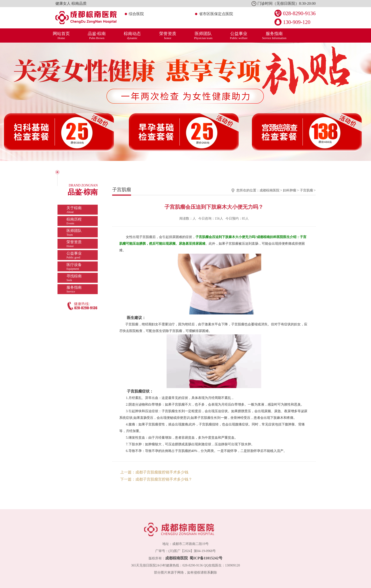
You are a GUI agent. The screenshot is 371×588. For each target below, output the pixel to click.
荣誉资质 (168, 35)
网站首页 (61, 35)
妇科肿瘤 (290, 190)
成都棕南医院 (269, 190)
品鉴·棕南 (97, 35)
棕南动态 (132, 35)
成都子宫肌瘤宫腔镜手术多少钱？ (164, 479)
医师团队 (203, 35)
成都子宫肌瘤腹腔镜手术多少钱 (162, 472)
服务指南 (274, 35)
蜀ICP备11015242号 (206, 558)
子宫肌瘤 (306, 190)
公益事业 (239, 35)
